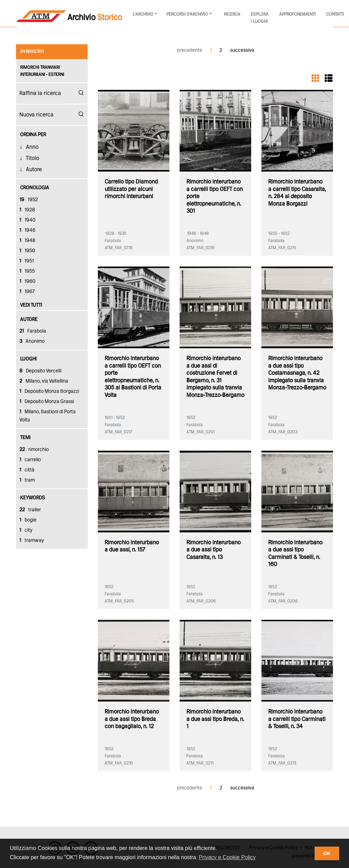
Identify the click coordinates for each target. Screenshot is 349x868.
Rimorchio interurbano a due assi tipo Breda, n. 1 (215, 719)
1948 (27, 241)
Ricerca (232, 14)
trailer (30, 510)
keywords (33, 498)
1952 (29, 200)
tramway (32, 541)
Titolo (33, 158)
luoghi (28, 359)
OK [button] (327, 853)
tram (27, 480)
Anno (32, 147)
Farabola (33, 331)
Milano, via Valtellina (44, 381)
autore (29, 320)
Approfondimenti (297, 14)
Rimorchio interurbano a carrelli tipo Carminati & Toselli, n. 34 (297, 719)
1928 (27, 210)
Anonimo (32, 341)
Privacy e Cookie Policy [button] (227, 857)
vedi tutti (31, 305)
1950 (27, 251)
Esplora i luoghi (260, 18)
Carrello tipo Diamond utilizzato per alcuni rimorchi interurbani (131, 189)
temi (25, 438)
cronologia (35, 188)
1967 (27, 292)
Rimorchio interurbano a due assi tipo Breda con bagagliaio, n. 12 (132, 719)
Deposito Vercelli (40, 371)
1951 (27, 261)
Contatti (335, 14)
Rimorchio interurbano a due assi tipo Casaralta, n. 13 (214, 550)
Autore (34, 170)
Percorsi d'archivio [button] (187, 14)
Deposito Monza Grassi (47, 402)
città (27, 470)
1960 (27, 282)
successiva (242, 50)
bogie (28, 520)
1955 (27, 271)
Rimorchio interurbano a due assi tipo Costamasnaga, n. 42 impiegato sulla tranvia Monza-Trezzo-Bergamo (297, 373)
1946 (27, 230)
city (26, 530)
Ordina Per (33, 135)
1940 (27, 220)
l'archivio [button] (143, 14)
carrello (30, 460)
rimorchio (34, 450)
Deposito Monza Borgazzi (49, 391)
